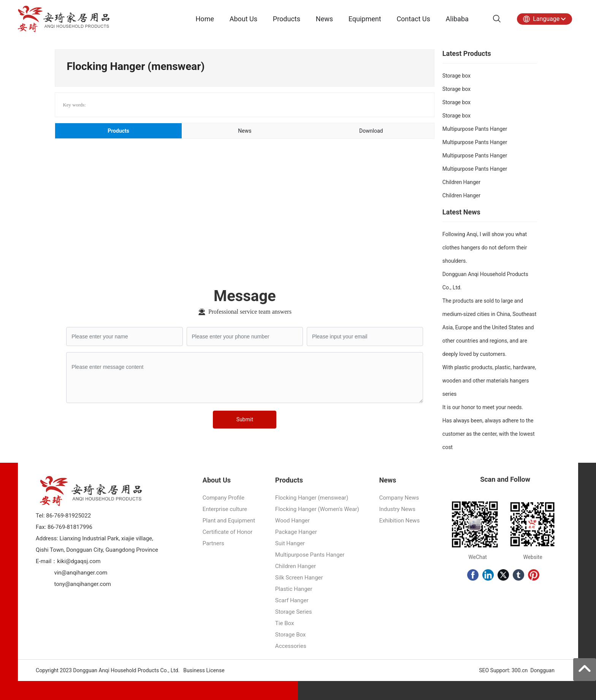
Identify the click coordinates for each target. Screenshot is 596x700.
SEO (483, 670)
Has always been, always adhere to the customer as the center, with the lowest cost (489, 434)
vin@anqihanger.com (81, 573)
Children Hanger (461, 182)
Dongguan (542, 670)
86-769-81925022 (68, 516)
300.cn (520, 670)
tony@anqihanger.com (82, 584)
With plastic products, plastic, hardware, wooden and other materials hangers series (489, 381)
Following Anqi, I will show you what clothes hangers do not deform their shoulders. (485, 248)
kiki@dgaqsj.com (79, 561)
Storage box (457, 76)
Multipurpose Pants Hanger (475, 129)
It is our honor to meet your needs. (483, 407)
